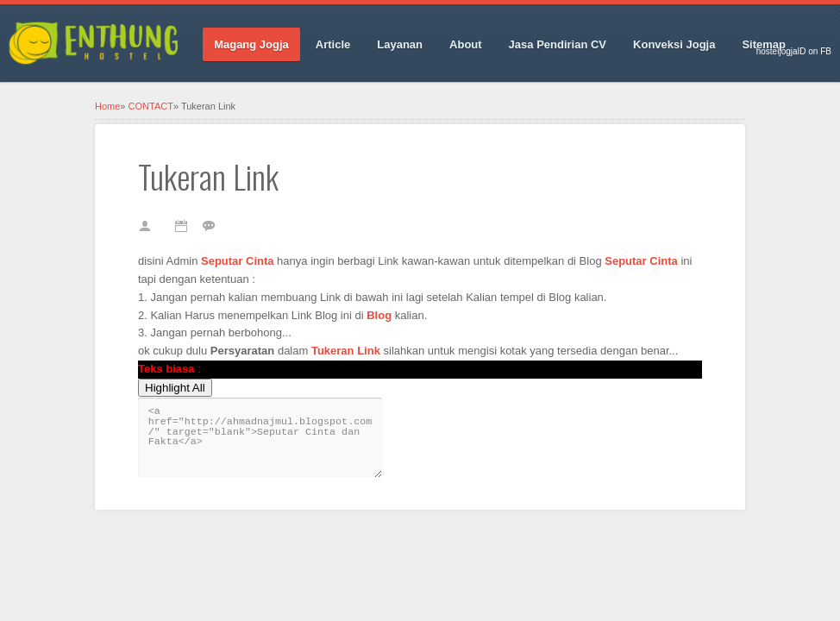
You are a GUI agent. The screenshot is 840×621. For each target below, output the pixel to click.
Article (333, 44)
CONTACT (151, 106)
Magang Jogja (251, 44)
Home (107, 106)
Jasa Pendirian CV (558, 44)
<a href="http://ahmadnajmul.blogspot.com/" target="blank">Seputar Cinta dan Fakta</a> (260, 438)
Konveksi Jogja (674, 44)
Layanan (400, 44)
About (466, 44)
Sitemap (764, 44)
